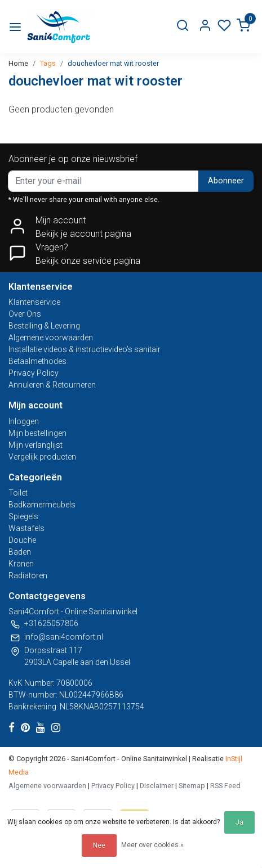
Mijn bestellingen (37, 433)
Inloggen (24, 421)
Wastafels (26, 528)
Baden (20, 552)
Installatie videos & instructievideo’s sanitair (85, 349)
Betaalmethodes (37, 361)
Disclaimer (157, 786)
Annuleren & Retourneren (52, 385)
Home (18, 63)
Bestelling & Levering (44, 326)
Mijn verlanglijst (35, 445)
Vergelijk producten (42, 457)
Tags (48, 63)
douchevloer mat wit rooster (113, 63)
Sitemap (192, 786)
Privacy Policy (34, 373)
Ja (239, 822)
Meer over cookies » (152, 845)
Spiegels (23, 516)
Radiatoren (28, 575)
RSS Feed (225, 786)
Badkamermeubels (42, 505)
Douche (22, 540)
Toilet (18, 493)
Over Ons (25, 314)
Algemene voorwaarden (51, 338)
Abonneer (226, 181)
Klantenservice (34, 302)
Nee (99, 845)
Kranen (21, 564)
